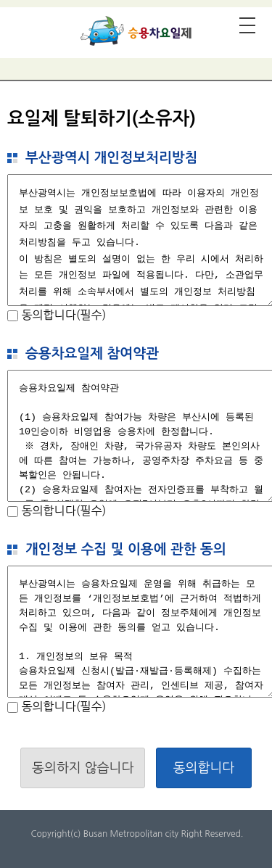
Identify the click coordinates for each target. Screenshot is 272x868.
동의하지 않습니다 (83, 768)
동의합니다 (204, 768)
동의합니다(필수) (62, 315)
